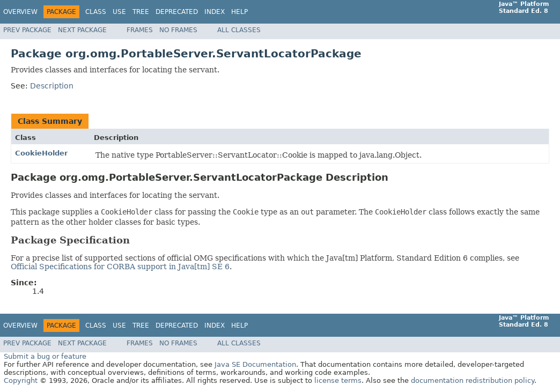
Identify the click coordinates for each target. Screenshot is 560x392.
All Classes (239, 30)
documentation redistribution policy (473, 380)
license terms (338, 380)
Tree (141, 12)
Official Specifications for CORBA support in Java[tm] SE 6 (120, 267)
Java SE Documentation (255, 364)
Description (52, 86)
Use (119, 12)
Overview (20, 12)
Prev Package (27, 30)
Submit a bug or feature (45, 356)
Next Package (82, 30)
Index (215, 12)
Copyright (21, 380)
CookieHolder (41, 153)
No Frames (178, 30)
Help (240, 12)
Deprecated (177, 12)
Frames (140, 30)
